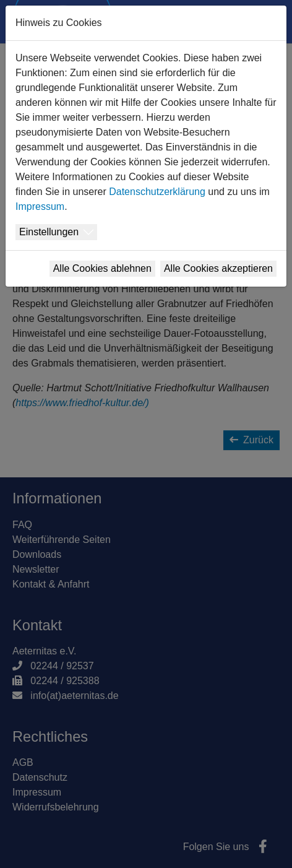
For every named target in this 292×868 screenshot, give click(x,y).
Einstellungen (49, 232)
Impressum (40, 206)
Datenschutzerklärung (157, 192)
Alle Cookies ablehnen (102, 268)
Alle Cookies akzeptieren (218, 268)
